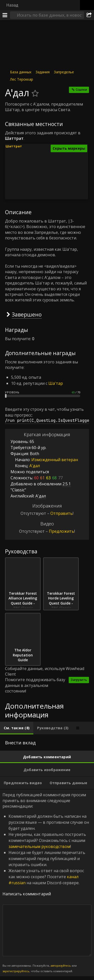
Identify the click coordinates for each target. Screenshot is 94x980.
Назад (12, 5)
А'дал (35, 466)
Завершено (27, 314)
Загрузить (79, 680)
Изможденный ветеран (55, 460)
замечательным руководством (39, 846)
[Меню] (5, 15)
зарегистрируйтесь (16, 971)
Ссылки (81, 90)
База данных (21, 72)
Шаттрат (14, 146)
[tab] (17, 728)
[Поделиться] (89, 15)
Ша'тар (56, 383)
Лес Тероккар (22, 79)
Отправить (62, 513)
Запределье (64, 72)
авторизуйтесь (61, 966)
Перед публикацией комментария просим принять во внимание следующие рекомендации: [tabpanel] (47, 883)
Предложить (62, 531)
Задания (43, 72)
